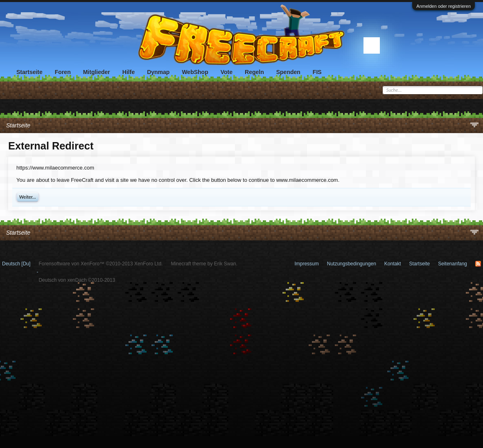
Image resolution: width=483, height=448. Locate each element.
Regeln (254, 72)
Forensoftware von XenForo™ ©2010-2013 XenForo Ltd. (100, 264)
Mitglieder (97, 72)
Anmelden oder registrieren (444, 6)
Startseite (29, 72)
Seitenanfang (453, 264)
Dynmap (158, 72)
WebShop (195, 72)
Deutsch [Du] (16, 264)
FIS (317, 72)
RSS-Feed (478, 264)
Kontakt (393, 264)
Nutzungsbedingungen (352, 264)
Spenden (288, 72)
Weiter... (28, 197)
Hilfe (129, 72)
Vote (227, 72)
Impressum (306, 264)
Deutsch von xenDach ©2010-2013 (77, 280)
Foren (63, 72)
